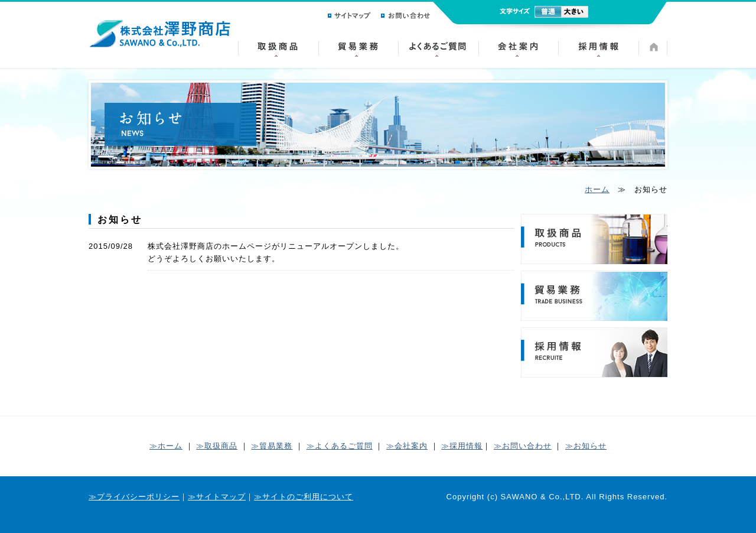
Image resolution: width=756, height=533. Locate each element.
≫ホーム (166, 446)
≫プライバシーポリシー (134, 497)
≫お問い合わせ (523, 446)
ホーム (597, 189)
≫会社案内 (407, 446)
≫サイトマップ (217, 497)
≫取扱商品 (217, 446)
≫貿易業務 (272, 446)
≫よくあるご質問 (340, 446)
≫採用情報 (462, 446)
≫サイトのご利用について (304, 497)
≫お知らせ (586, 446)
